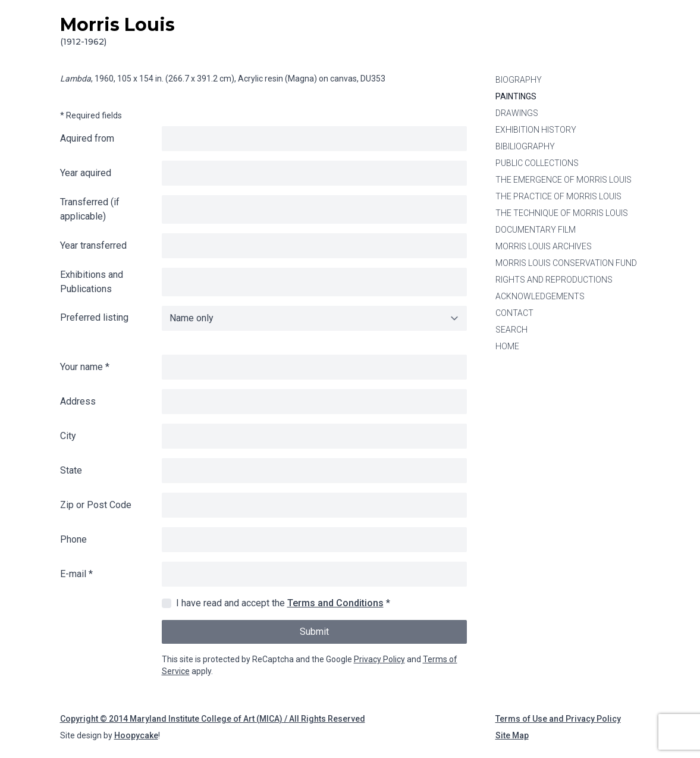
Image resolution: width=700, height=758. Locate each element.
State (71, 470)
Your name (85, 367)
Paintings (516, 96)
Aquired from (87, 138)
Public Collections (537, 163)
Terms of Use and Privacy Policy (558, 719)
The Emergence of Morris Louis (564, 180)
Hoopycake (136, 735)
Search (511, 330)
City (68, 436)
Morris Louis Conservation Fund (566, 263)
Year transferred (93, 245)
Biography (519, 80)
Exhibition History (536, 130)
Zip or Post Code (96, 505)
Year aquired (86, 173)
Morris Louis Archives (544, 246)
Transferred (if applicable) (90, 209)
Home (507, 346)
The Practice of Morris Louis (558, 196)
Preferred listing (94, 317)
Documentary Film (536, 230)
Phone (73, 539)
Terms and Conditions (335, 603)
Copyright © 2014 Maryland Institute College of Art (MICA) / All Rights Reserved (213, 719)
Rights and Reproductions (554, 280)
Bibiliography (525, 146)
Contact (514, 313)
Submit (314, 632)
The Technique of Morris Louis (562, 213)
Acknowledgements (540, 296)
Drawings (517, 113)
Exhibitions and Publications (92, 282)
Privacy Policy (379, 659)
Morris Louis (117, 31)
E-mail (76, 574)
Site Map (512, 735)
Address (78, 401)
